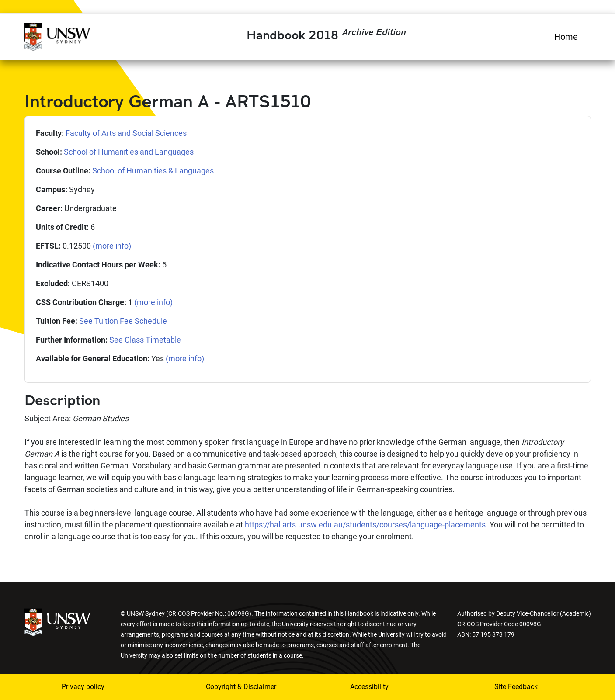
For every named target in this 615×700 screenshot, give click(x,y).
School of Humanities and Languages (129, 152)
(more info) (112, 246)
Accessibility (369, 687)
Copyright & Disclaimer (241, 687)
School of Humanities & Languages (153, 171)
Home (566, 37)
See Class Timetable (145, 340)
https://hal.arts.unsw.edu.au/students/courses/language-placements (365, 525)
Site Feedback (516, 687)
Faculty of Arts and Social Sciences (126, 133)
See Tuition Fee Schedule (123, 321)
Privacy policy (83, 687)
